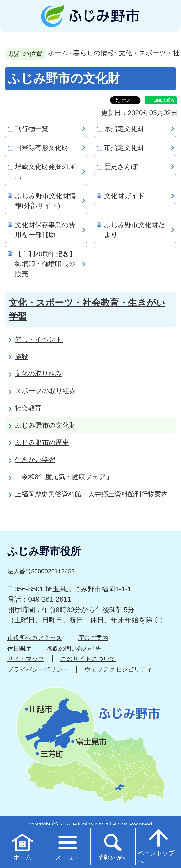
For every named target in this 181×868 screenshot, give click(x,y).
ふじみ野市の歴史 (42, 443)
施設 (21, 356)
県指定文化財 (124, 129)
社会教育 (28, 408)
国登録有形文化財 (42, 148)
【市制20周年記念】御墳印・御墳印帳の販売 (45, 264)
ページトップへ (156, 846)
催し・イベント (39, 339)
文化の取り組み (38, 373)
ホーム (58, 53)
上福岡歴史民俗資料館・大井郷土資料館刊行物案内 (91, 494)
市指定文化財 (124, 148)
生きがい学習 (35, 460)
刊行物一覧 (32, 129)
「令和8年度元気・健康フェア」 (64, 477)
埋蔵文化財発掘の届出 (45, 172)
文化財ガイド (124, 196)
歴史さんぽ (121, 167)
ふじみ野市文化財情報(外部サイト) (45, 201)
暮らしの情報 (94, 53)
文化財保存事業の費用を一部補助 (45, 230)
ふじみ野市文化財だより (135, 230)
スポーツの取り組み (45, 391)
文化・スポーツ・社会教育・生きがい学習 (87, 309)
